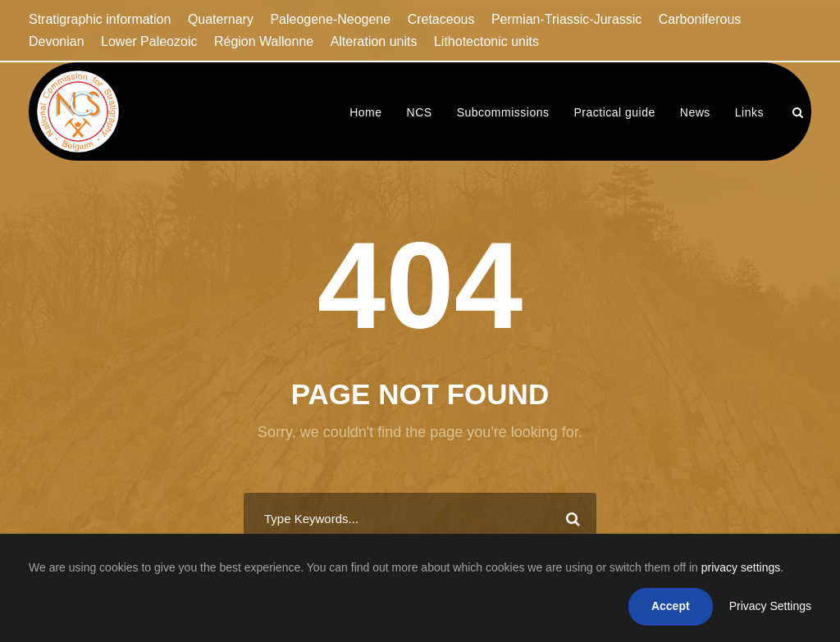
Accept (671, 606)
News (695, 112)
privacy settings (741, 567)
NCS (420, 112)
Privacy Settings (770, 606)
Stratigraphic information (100, 19)
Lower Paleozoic (149, 41)
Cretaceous (441, 19)
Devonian (57, 41)
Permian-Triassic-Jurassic (566, 19)
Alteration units (374, 41)
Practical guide (614, 112)
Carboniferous (700, 19)
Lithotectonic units (486, 41)
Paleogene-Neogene (330, 19)
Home (365, 112)
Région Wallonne (264, 41)
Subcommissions (503, 112)
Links (749, 112)
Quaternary (221, 19)
